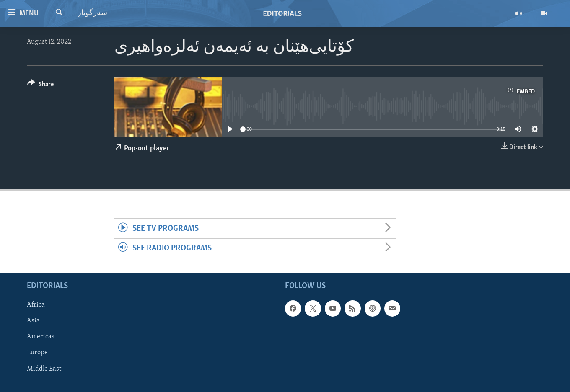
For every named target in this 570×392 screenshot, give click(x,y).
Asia (33, 321)
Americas (41, 337)
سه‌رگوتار (92, 13)
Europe (37, 353)
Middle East (44, 369)
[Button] (40, 86)
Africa (36, 305)
